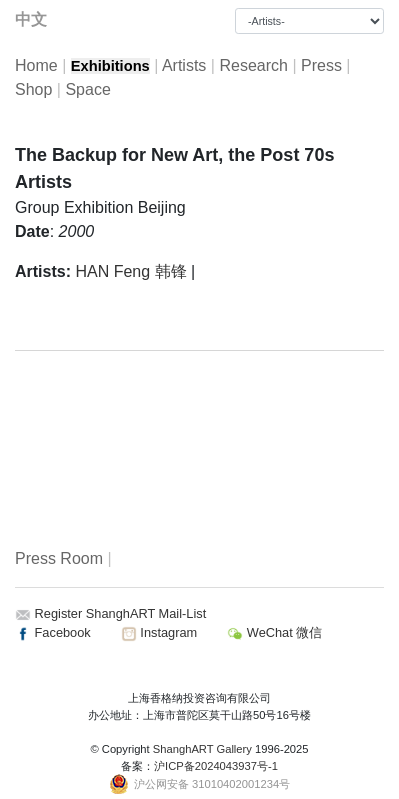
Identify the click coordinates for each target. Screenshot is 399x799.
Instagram (159, 632)
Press (321, 65)
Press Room (59, 558)
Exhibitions (110, 66)
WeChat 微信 (274, 632)
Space (87, 89)
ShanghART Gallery (202, 749)
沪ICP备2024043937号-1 (216, 766)
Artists (184, 65)
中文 (31, 19)
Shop (33, 89)
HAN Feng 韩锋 (130, 271)
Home (36, 65)
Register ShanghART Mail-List (121, 613)
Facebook (53, 632)
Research (253, 65)
